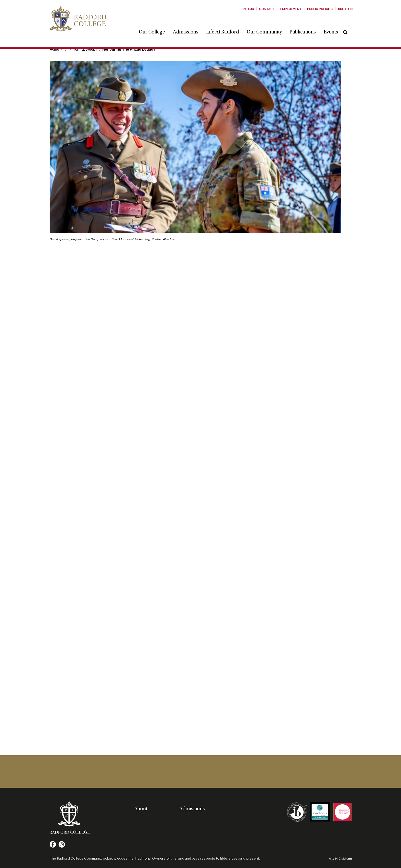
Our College (156, 24)
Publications (307, 24)
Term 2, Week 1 (85, 49)
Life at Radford (227, 24)
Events (335, 24)
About (141, 809)
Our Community (268, 24)
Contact (267, 9)
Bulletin (345, 9)
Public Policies (320, 9)
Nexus (249, 9)
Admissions (190, 24)
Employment (291, 9)
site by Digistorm (341, 858)
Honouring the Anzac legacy (129, 49)
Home (54, 49)
